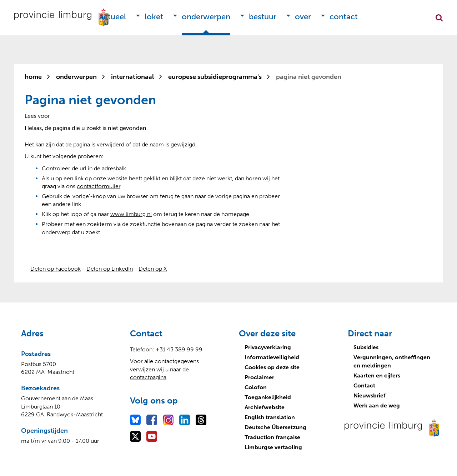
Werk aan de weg (377, 405)
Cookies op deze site (272, 367)
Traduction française (272, 437)
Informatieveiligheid (272, 357)
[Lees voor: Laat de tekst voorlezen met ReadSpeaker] (37, 116)
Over (303, 17)
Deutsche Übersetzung (275, 427)
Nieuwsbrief (370, 395)
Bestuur (263, 17)
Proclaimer (259, 377)
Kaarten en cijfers (377, 375)
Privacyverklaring (268, 347)
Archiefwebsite (265, 407)
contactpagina (148, 377)
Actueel (113, 17)
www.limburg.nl (131, 214)
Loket (154, 17)
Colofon (256, 387)
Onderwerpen (206, 17)
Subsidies (366, 347)
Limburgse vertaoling (273, 447)
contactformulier (99, 186)
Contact (344, 17)
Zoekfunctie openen (439, 18)
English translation (270, 417)
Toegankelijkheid (268, 397)
